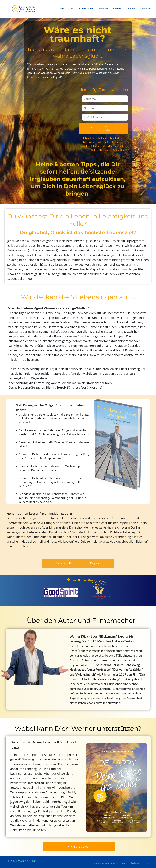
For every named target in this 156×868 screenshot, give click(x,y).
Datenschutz (139, 863)
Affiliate (117, 9)
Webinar (130, 9)
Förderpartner (85, 9)
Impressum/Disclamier (108, 863)
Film (71, 9)
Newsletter (146, 9)
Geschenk (103, 9)
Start (61, 9)
